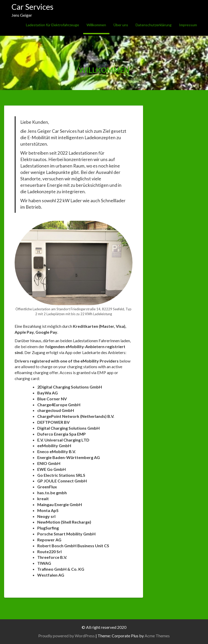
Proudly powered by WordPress (67, 636)
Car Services (32, 7)
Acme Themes (157, 636)
